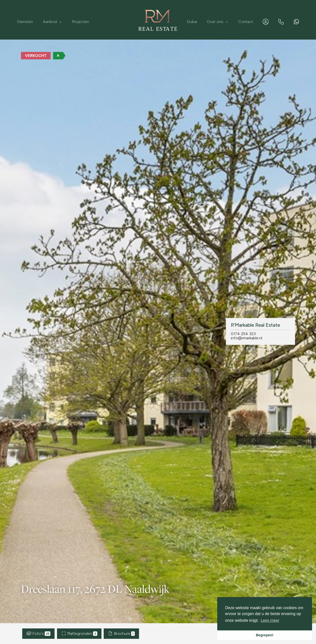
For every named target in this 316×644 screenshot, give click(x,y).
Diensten (25, 22)
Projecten (80, 22)
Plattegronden (79, 633)
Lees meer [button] (270, 620)
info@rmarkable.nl (247, 338)
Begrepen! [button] (265, 635)
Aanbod (52, 22)
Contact (246, 22)
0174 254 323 (243, 333)
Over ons (218, 22)
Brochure (121, 633)
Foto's (39, 633)
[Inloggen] (266, 22)
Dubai (192, 22)
